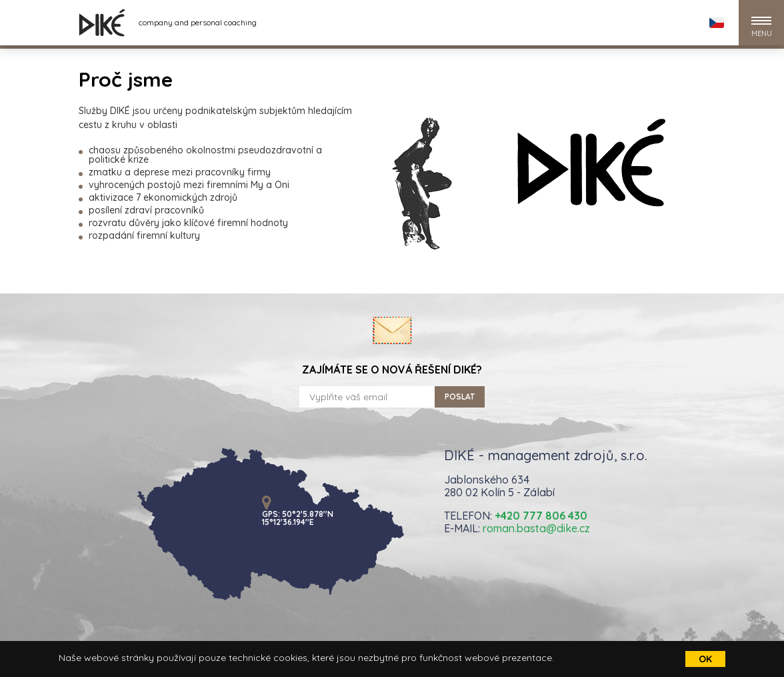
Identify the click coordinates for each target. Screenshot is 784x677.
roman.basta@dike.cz (536, 528)
